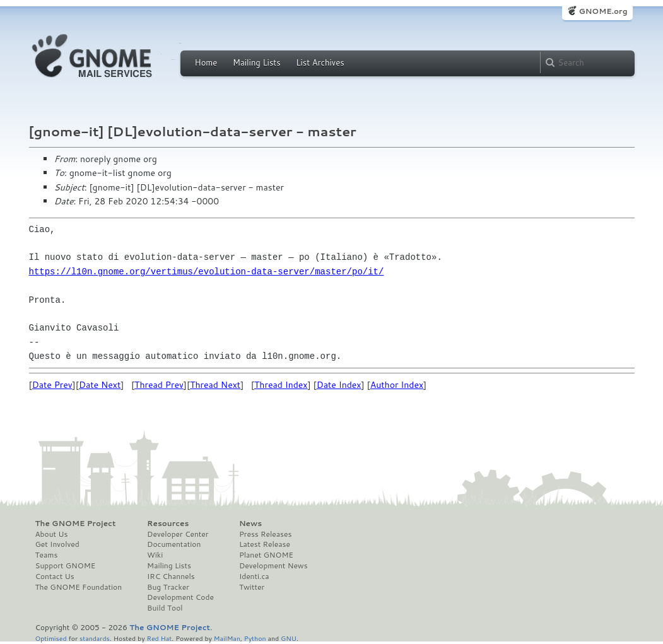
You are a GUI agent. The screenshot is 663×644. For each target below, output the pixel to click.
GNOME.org (603, 11)
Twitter (252, 587)
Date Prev (52, 385)
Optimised (51, 638)
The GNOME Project (76, 524)
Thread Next (215, 385)
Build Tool (165, 608)
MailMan (227, 638)
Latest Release (265, 544)
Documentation (174, 544)
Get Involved (57, 544)
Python (255, 638)
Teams (47, 555)
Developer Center (178, 534)
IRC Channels (171, 577)
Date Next (100, 385)
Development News (273, 566)
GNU (289, 638)
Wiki (155, 555)
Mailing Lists (257, 62)
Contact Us (55, 577)
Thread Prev (159, 385)
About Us (52, 534)
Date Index (339, 385)
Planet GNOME (266, 555)
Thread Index (281, 385)
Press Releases (265, 534)
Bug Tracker (168, 587)
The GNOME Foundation (79, 587)
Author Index (397, 385)
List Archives (320, 62)
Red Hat (159, 638)
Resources (168, 524)
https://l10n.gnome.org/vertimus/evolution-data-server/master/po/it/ (207, 272)
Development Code (180, 597)
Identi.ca (254, 577)
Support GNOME (66, 566)
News (250, 524)
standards (95, 638)
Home (206, 62)
